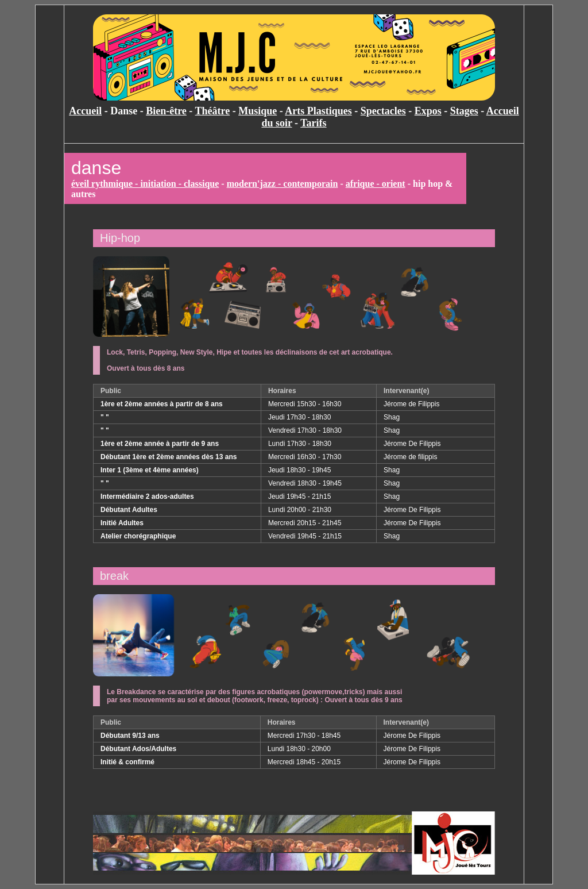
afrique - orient (376, 184)
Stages (464, 111)
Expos (428, 111)
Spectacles (383, 111)
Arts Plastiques (318, 111)
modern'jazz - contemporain (283, 184)
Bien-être (166, 111)
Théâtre (213, 111)
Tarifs (313, 123)
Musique (258, 111)
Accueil (85, 111)
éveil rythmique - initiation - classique (145, 184)
